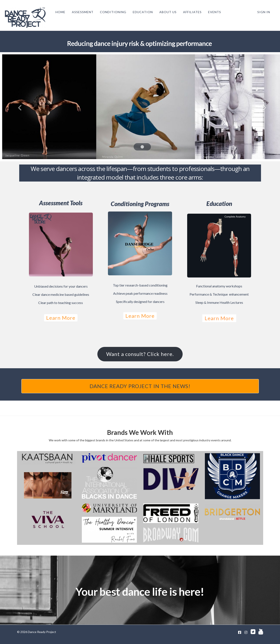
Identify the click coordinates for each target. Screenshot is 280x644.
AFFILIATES (191, 12)
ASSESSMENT (81, 12)
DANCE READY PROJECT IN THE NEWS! (140, 386)
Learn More (61, 318)
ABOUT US (167, 12)
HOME (59, 12)
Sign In (264, 12)
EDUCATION (142, 12)
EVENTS (213, 12)
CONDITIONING (112, 12)
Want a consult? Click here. (140, 354)
